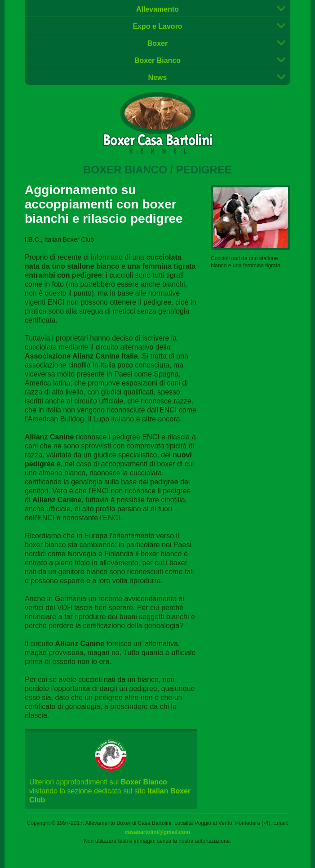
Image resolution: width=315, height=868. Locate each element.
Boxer (157, 43)
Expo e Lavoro (157, 26)
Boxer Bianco (157, 60)
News (158, 77)
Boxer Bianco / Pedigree (157, 170)
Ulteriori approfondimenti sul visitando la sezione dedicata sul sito (111, 778)
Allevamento (157, 9)
